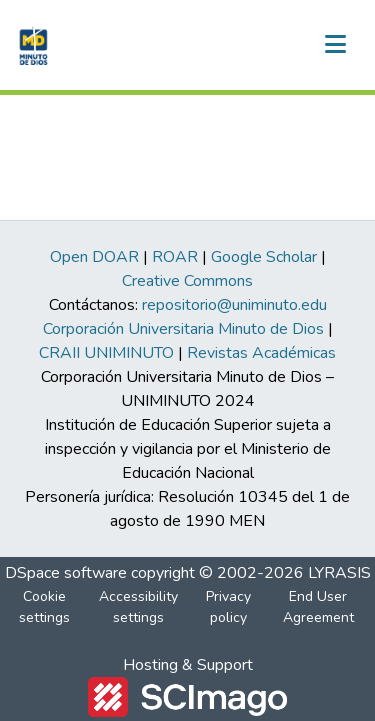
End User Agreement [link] (318, 607)
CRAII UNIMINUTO (106, 353)
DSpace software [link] (66, 573)
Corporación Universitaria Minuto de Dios (183, 329)
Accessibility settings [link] (138, 607)
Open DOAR (94, 257)
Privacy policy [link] (228, 607)
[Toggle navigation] (335, 45)
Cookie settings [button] (44, 607)
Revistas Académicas (261, 353)
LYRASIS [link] (339, 573)
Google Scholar (264, 257)
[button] (31, 45)
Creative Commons (187, 281)
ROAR (175, 257)
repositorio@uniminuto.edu (234, 305)
